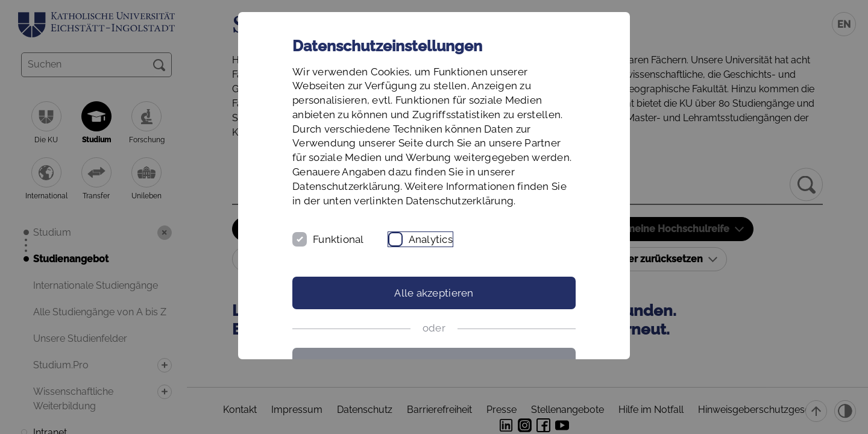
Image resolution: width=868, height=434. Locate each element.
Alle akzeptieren (434, 293)
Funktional (338, 239)
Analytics (431, 239)
